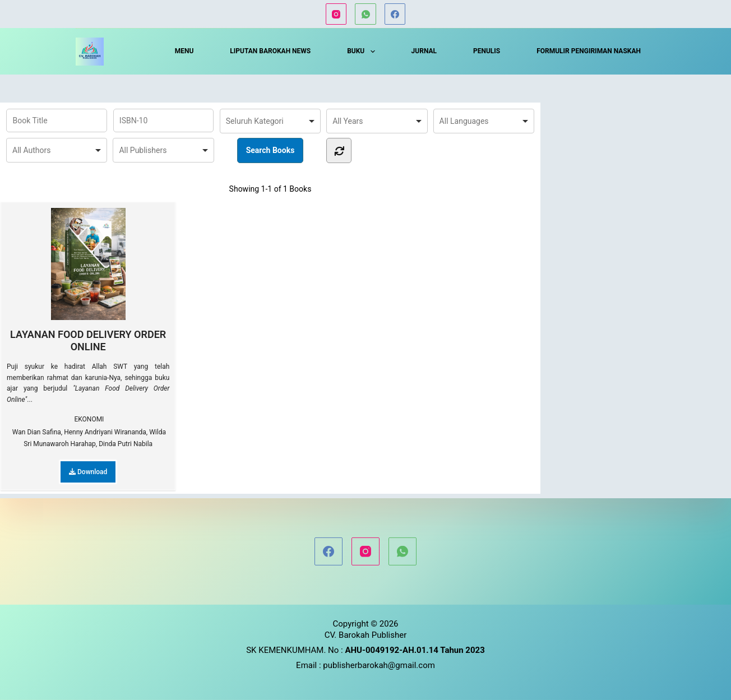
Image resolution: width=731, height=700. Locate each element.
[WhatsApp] (365, 14)
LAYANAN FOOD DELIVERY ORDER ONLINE (88, 280)
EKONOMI (89, 419)
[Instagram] (336, 14)
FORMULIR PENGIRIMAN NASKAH (589, 51)
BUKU (363, 52)
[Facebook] (395, 14)
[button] (373, 52)
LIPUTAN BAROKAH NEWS (270, 51)
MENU (184, 51)
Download (88, 472)
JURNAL (424, 51)
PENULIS (487, 51)
